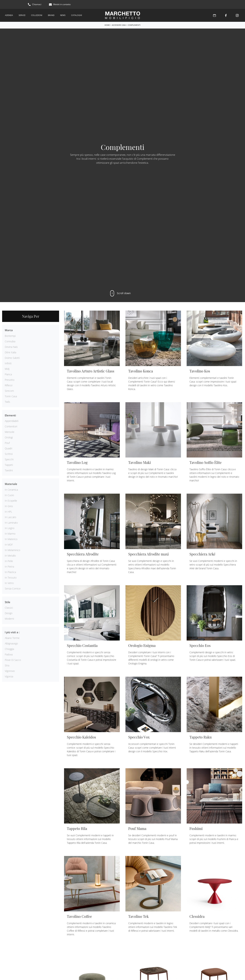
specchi (9, 459)
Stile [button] (8, 602)
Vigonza (9, 676)
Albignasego (11, 643)
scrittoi (9, 454)
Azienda (9, 15)
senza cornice (13, 589)
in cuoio (9, 495)
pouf (7, 443)
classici (9, 608)
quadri (9, 448)
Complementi (134, 25)
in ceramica (11, 490)
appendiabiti (12, 421)
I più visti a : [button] (12, 632)
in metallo (10, 556)
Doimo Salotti (12, 358)
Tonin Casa (11, 396)
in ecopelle (11, 501)
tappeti (9, 465)
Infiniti (8, 363)
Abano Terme (12, 638)
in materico (11, 539)
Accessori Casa (119, 25)
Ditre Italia (10, 352)
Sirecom (9, 391)
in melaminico (13, 550)
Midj (7, 369)
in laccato (10, 517)
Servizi (22, 15)
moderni (9, 619)
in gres (9, 506)
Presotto (10, 380)
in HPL (8, 512)
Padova (9, 654)
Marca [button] (9, 330)
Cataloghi (77, 15)
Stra (7, 665)
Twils (7, 402)
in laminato (11, 523)
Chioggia (9, 649)
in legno (10, 528)
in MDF (9, 545)
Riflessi (9, 385)
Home (107, 25)
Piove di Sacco (13, 660)
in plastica (10, 572)
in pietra (9, 567)
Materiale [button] (11, 484)
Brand (51, 15)
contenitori (11, 426)
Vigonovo (10, 671)
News (63, 15)
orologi (9, 437)
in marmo (10, 534)
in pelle (9, 561)
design (9, 613)
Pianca (8, 374)
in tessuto (11, 578)
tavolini (9, 470)
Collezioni (37, 15)
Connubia (10, 341)
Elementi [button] (10, 415)
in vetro (9, 583)
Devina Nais (11, 347)
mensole (10, 432)
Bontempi (10, 336)
